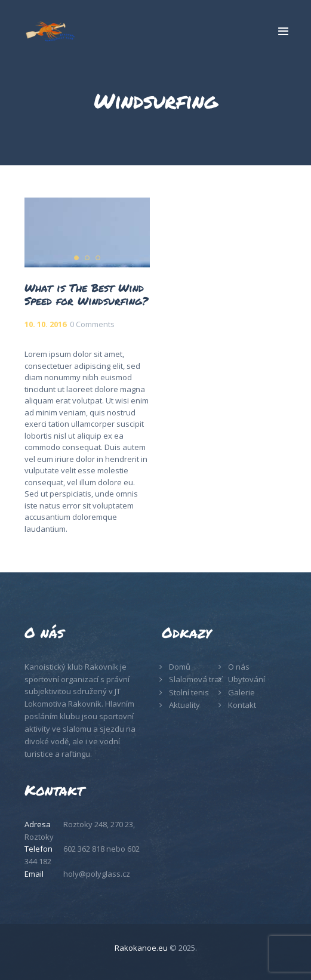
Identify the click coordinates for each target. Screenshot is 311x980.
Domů (180, 667)
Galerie (241, 692)
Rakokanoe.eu (141, 948)
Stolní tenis (189, 692)
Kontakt (242, 705)
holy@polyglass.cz (97, 874)
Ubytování (247, 679)
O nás (239, 667)
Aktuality (184, 705)
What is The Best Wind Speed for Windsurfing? (86, 294)
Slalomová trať (195, 679)
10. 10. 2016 (45, 324)
